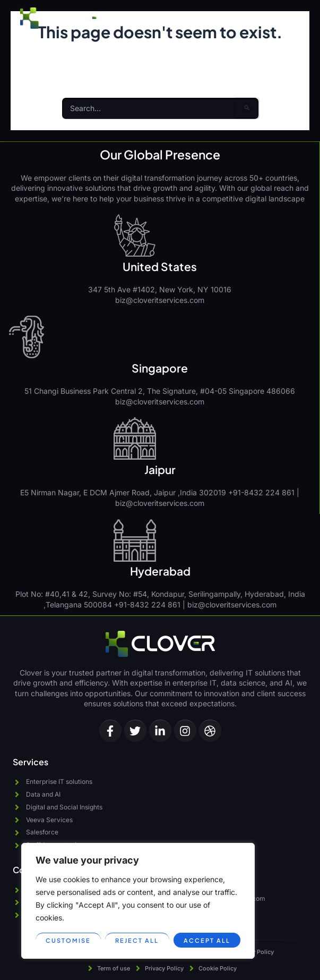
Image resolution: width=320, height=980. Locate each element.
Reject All (137, 940)
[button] (290, 18)
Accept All (207, 940)
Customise (68, 940)
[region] (138, 901)
